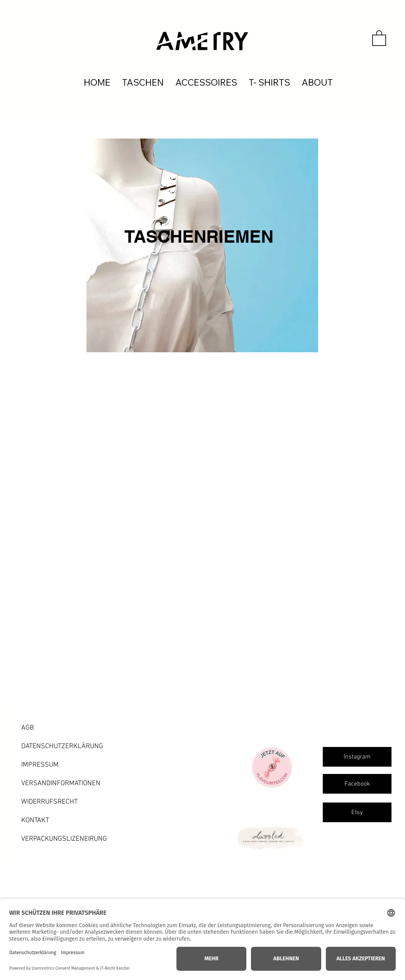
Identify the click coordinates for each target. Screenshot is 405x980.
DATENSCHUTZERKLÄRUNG (62, 746)
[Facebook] (357, 784)
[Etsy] (357, 812)
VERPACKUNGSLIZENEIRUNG (64, 839)
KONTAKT (35, 820)
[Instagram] (357, 757)
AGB (28, 728)
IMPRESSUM (40, 765)
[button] (379, 38)
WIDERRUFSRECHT (49, 802)
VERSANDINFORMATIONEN (61, 783)
